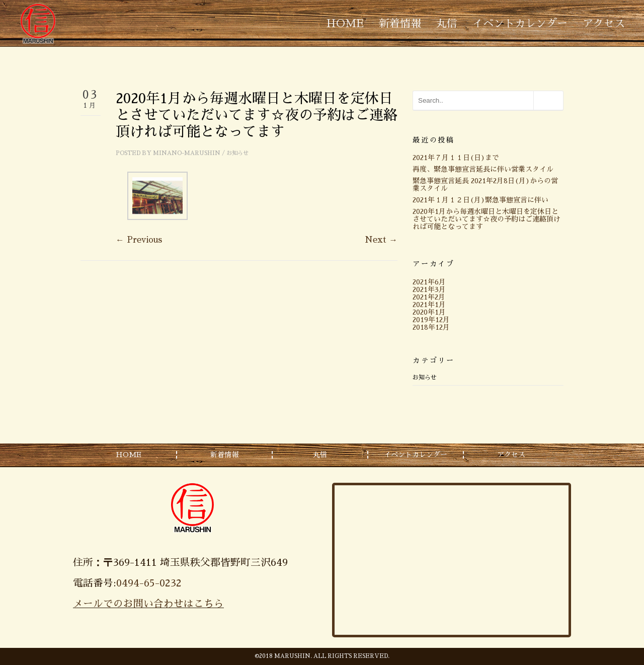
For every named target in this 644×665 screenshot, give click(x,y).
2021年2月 (429, 297)
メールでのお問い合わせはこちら (148, 604)
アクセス (604, 23)
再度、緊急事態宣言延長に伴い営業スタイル (483, 169)
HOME (345, 23)
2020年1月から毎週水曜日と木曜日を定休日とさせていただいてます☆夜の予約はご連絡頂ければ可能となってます (487, 219)
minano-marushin (187, 153)
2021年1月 (429, 305)
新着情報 (400, 23)
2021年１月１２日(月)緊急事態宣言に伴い (480, 200)
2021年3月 (429, 289)
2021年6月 (429, 282)
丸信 (447, 23)
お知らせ (237, 153)
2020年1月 (429, 312)
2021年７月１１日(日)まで (456, 158)
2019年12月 (431, 320)
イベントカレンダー (520, 23)
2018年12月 (431, 327)
